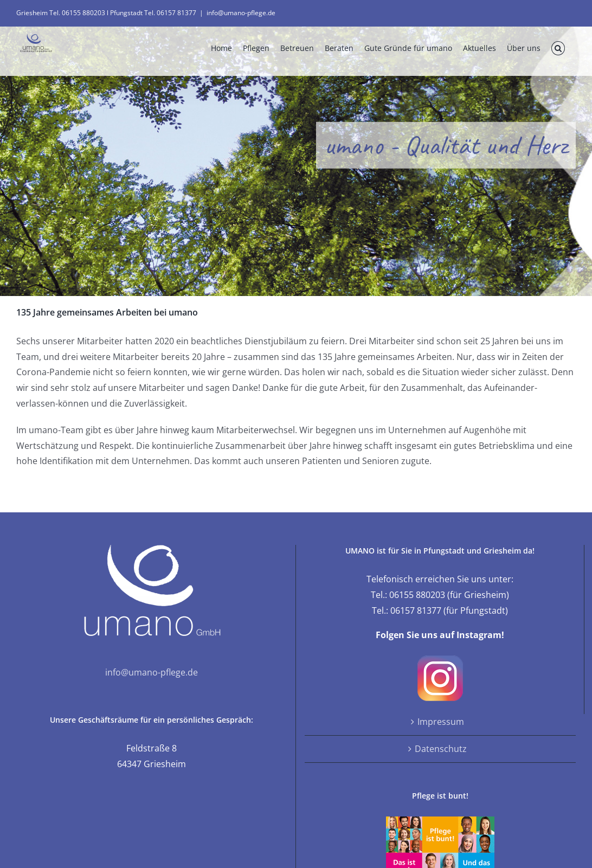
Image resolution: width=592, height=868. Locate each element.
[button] (558, 48)
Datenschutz (441, 749)
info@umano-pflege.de (241, 13)
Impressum (441, 722)
